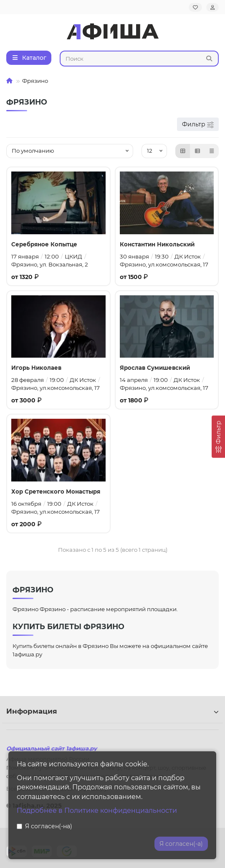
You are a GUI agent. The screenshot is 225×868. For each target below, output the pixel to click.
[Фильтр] (218, 437)
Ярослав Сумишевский (155, 368)
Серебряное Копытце (44, 244)
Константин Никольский (157, 244)
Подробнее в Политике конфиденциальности (97, 810)
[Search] (139, 59)
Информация (112, 711)
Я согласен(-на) (44, 826)
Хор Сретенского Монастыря (56, 492)
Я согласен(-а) (181, 844)
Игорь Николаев (36, 368)
